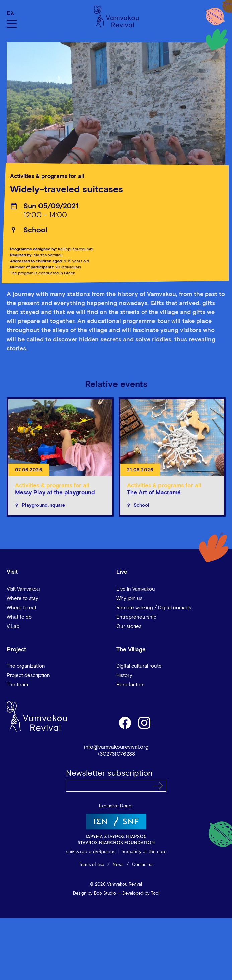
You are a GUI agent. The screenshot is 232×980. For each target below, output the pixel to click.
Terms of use (92, 865)
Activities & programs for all (47, 176)
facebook (125, 722)
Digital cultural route (139, 666)
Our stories (129, 627)
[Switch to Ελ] (12, 13)
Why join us (129, 598)
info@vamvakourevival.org (116, 747)
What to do (19, 617)
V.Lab (13, 627)
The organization (26, 666)
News (118, 865)
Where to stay (23, 598)
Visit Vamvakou (23, 589)
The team (17, 685)
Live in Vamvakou (136, 589)
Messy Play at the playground (55, 493)
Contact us (143, 865)
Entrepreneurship (136, 617)
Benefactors (130, 685)
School (35, 230)
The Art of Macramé (154, 493)
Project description (28, 676)
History (124, 676)
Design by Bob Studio (95, 893)
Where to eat (22, 608)
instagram (145, 722)
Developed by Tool (141, 893)
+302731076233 (116, 754)
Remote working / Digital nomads (154, 608)
